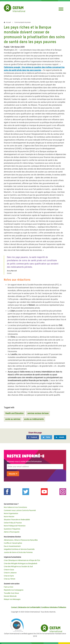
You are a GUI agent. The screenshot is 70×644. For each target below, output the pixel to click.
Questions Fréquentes (12, 529)
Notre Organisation (11, 513)
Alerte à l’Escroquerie (12, 532)
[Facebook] (33, 437)
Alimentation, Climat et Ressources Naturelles (21, 540)
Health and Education (14, 413)
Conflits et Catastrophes (13, 543)
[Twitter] (46, 437)
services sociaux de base (38, 413)
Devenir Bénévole (10, 596)
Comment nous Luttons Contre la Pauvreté (20, 510)
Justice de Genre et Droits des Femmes (18, 552)
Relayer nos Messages (12, 599)
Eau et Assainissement (12, 546)
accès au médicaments (34, 419)
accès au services (13, 419)
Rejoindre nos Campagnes (14, 590)
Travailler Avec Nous (11, 593)
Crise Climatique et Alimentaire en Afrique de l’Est (22, 560)
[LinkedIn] (60, 437)
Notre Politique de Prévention (15, 526)
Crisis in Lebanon (10, 573)
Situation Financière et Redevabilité (17, 520)
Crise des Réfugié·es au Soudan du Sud (18, 566)
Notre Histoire (9, 517)
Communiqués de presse (22, 22)
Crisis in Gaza (9, 570)
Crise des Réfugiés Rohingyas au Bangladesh (21, 563)
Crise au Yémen (10, 579)
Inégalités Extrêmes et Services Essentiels (19, 549)
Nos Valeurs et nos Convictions (15, 507)
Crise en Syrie (9, 576)
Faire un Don (9, 587)
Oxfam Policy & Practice (13, 523)
